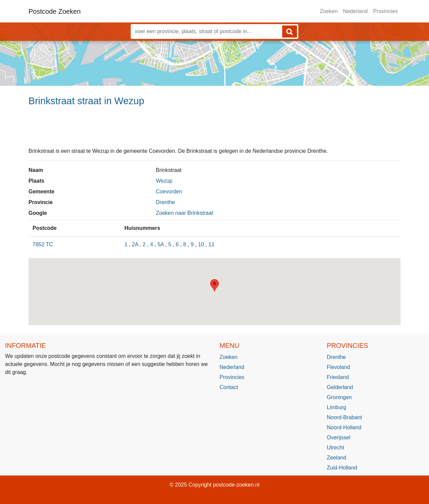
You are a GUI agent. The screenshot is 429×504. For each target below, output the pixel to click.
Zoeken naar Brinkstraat (185, 213)
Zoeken (329, 11)
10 (201, 244)
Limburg (336, 407)
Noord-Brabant (344, 417)
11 (211, 244)
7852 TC (43, 244)
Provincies (385, 11)
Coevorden (169, 192)
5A (161, 244)
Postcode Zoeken (55, 11)
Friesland (338, 377)
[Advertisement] (214, 130)
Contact (229, 387)
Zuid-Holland (342, 468)
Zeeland (336, 458)
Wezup (164, 181)
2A (135, 244)
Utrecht (335, 448)
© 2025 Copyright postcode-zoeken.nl (214, 485)
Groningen (339, 397)
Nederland (355, 11)
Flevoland (338, 367)
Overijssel (339, 437)
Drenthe (165, 202)
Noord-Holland (344, 427)
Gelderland (340, 387)
